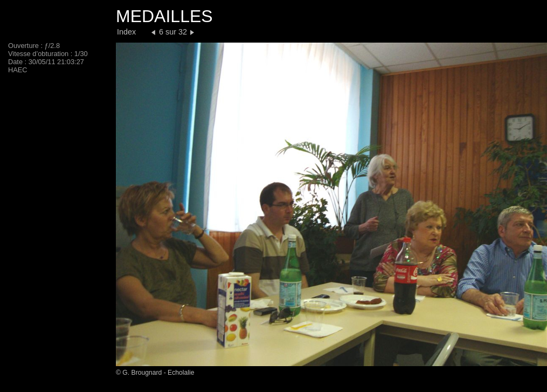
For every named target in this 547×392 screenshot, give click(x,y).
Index (126, 32)
